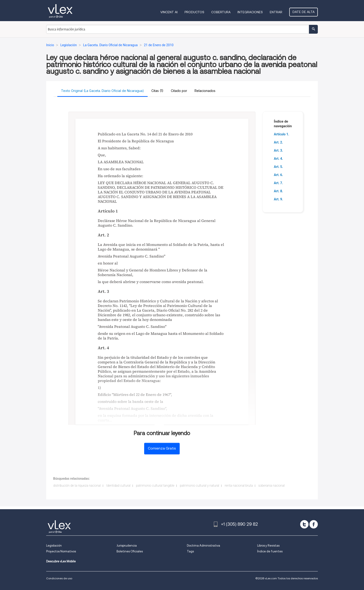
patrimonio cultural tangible (155, 486)
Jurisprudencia (127, 546)
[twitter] (304, 524)
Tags (190, 551)
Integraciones (250, 12)
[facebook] (314, 524)
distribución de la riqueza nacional (77, 486)
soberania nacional (271, 486)
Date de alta (304, 12)
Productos (194, 12)
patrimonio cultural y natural (200, 486)
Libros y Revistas (268, 546)
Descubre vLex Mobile (61, 561)
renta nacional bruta (239, 486)
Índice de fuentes (270, 551)
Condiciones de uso (59, 578)
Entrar (276, 12)
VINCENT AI (169, 12)
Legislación (54, 546)
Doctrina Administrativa (203, 546)
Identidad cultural (119, 486)
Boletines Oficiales (130, 551)
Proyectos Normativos (61, 551)
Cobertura (221, 12)
